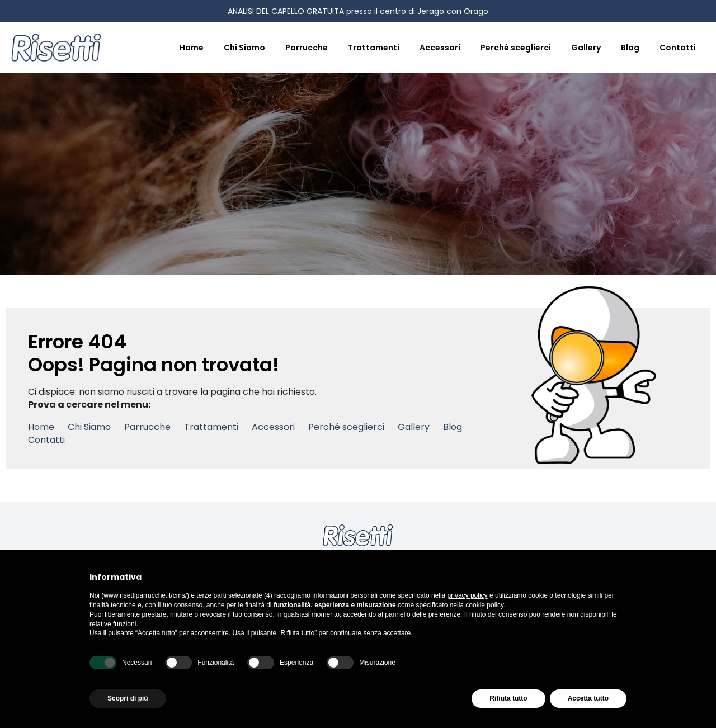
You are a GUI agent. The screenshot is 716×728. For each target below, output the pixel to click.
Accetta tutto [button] (588, 698)
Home (192, 48)
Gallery (586, 48)
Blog (630, 48)
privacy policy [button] (468, 595)
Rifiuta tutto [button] (508, 698)
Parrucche (307, 48)
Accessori (440, 48)
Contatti (678, 48)
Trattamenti (374, 48)
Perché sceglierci (516, 48)
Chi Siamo (244, 48)
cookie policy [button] (484, 605)
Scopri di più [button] (128, 698)
